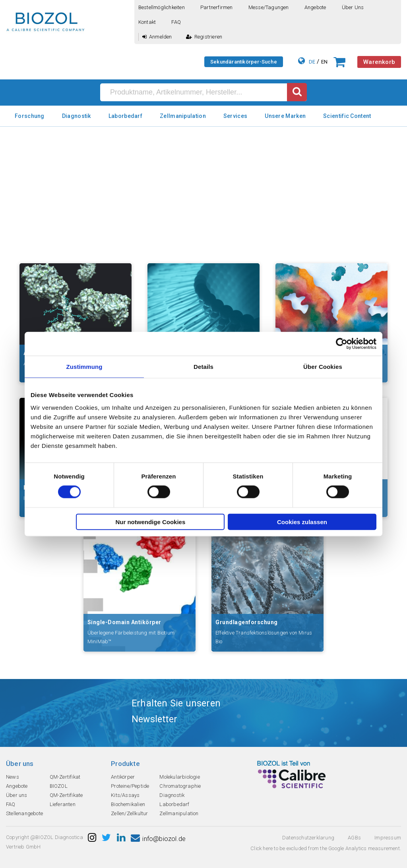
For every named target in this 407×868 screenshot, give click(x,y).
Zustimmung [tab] (84, 367)
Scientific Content (347, 116)
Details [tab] (203, 367)
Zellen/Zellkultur (129, 813)
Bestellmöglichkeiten (162, 7)
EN (324, 62)
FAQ (176, 22)
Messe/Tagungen (269, 7)
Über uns (353, 7)
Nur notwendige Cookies (150, 522)
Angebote (315, 7)
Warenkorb (379, 62)
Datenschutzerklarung (308, 838)
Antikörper (123, 777)
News (13, 777)
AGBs (354, 838)
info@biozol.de (158, 839)
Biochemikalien (128, 804)
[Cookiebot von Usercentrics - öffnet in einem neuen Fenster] (342, 344)
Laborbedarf (125, 116)
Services (235, 116)
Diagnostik (77, 116)
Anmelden (157, 37)
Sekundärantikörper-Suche (244, 62)
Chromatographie (180, 786)
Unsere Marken (285, 116)
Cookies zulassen (302, 522)
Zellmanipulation (183, 116)
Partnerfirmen (217, 7)
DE (312, 62)
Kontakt (147, 22)
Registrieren (204, 37)
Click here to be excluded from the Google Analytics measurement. (326, 848)
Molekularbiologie (179, 777)
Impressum (388, 838)
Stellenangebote (24, 813)
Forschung (30, 116)
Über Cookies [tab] (323, 367)
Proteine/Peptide (130, 786)
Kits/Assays (125, 795)
